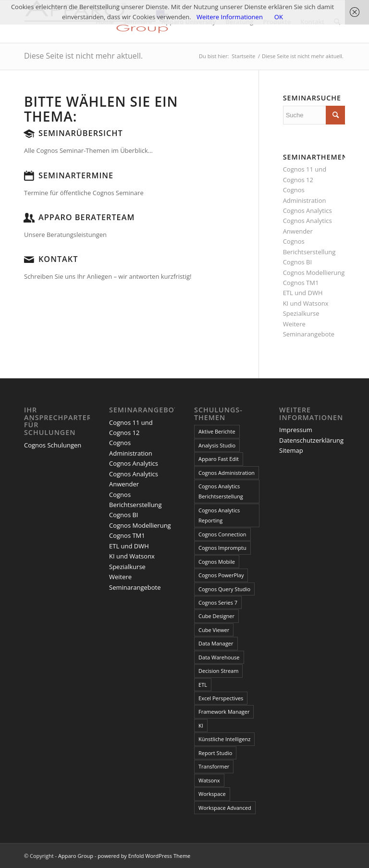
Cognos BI (297, 262)
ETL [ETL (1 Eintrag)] (203, 685)
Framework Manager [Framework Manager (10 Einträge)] (224, 712)
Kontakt (58, 259)
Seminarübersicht (81, 133)
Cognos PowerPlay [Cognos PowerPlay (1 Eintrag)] (221, 575)
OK (279, 17)
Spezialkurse (301, 313)
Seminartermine (76, 175)
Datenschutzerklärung (311, 440)
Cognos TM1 (301, 283)
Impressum (296, 430)
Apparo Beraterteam (86, 217)
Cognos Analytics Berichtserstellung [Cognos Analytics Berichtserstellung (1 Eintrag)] (221, 491)
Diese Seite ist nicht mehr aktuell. (83, 56)
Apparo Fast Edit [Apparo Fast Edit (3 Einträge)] (219, 459)
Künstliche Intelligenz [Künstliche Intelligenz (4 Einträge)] (224, 739)
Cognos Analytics (307, 211)
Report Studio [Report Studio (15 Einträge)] (215, 753)
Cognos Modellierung (314, 273)
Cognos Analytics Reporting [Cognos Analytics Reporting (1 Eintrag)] (219, 515)
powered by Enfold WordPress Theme (144, 856)
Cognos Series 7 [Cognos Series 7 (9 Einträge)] (218, 602)
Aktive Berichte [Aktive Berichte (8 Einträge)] (217, 431)
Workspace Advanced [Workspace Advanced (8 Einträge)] (225, 808)
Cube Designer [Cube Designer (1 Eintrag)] (216, 616)
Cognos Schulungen (53, 445)
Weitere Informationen (230, 17)
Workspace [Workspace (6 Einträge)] (212, 794)
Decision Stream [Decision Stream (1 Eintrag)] (218, 671)
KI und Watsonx (306, 303)
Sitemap (291, 450)
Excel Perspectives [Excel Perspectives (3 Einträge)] (221, 698)
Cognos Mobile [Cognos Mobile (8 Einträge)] (217, 562)
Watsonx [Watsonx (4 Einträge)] (209, 780)
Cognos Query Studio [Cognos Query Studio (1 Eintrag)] (224, 589)
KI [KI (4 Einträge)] (201, 725)
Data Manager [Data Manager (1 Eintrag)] (216, 643)
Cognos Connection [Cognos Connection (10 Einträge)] (222, 534)
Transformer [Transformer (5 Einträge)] (214, 766)
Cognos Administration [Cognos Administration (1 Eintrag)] (227, 473)
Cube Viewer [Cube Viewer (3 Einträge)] (214, 630)
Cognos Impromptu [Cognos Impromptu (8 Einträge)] (222, 548)
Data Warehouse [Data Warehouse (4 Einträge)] (219, 657)
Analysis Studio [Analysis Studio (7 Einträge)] (217, 445)
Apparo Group (76, 856)
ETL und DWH (303, 293)
